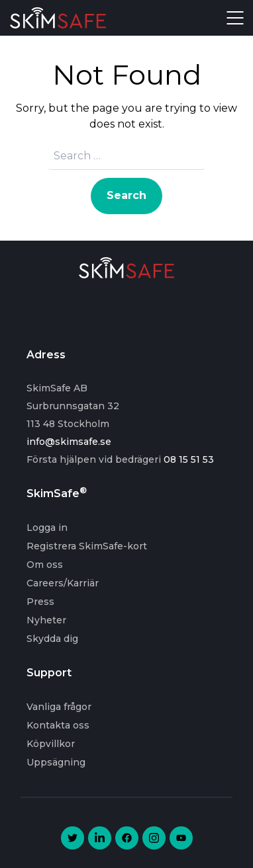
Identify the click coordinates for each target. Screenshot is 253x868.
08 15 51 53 (189, 459)
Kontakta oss (58, 725)
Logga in (47, 528)
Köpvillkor (51, 744)
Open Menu (235, 18)
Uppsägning (56, 762)
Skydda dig (52, 639)
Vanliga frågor (59, 707)
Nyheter (46, 620)
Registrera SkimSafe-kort (87, 546)
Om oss (45, 565)
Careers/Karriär (63, 583)
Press (40, 602)
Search (126, 195)
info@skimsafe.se (69, 442)
